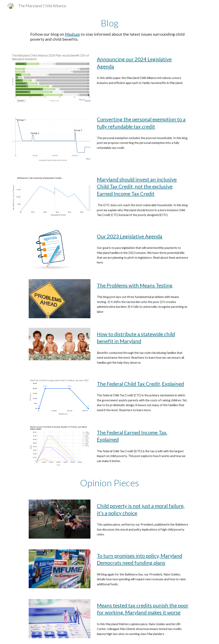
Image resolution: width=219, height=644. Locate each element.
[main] (109, 30)
